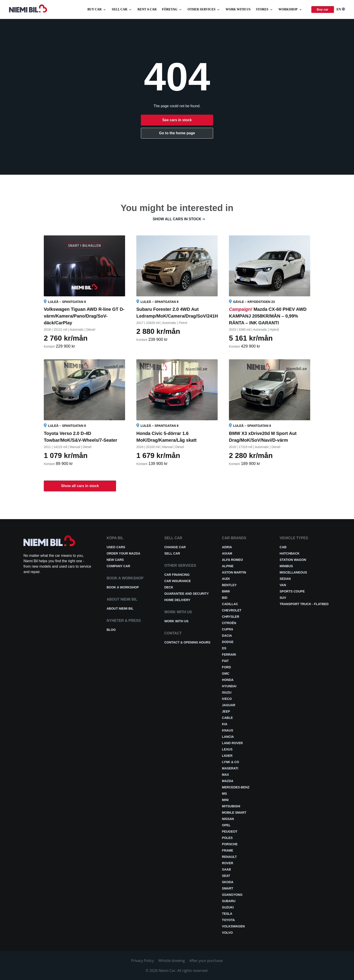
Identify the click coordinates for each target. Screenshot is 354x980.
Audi (226, 579)
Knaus (228, 730)
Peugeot (230, 831)
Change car (175, 547)
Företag (172, 10)
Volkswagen (233, 926)
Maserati (230, 768)
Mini (225, 800)
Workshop (290, 10)
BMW (226, 591)
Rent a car (147, 9)
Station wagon (293, 560)
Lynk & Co (231, 762)
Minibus (286, 566)
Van (283, 585)
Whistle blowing (172, 961)
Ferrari (229, 655)
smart (228, 888)
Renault (229, 857)
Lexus (227, 749)
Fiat (225, 661)
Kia (225, 724)
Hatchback (290, 553)
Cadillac (230, 604)
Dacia (227, 636)
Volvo (227, 933)
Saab (226, 869)
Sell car (122, 10)
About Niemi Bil (120, 608)
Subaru (229, 901)
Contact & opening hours (187, 642)
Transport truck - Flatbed (304, 604)
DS (224, 648)
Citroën (229, 623)
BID (225, 598)
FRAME (228, 850)
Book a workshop (123, 587)
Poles (227, 838)
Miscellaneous (293, 572)
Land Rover (232, 743)
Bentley (229, 585)
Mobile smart (234, 813)
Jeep (226, 711)
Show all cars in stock (177, 219)
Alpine (228, 566)
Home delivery (177, 600)
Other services (204, 10)
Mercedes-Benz (236, 787)
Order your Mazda (123, 553)
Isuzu (227, 692)
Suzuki (228, 907)
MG (225, 794)
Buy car (97, 10)
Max (225, 775)
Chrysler (231, 617)
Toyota (228, 920)
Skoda (228, 882)
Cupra (228, 629)
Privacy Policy (142, 961)
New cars (115, 560)
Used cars (116, 547)
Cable (227, 718)
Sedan (285, 579)
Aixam (227, 553)
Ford (226, 667)
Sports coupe (292, 591)
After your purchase (206, 961)
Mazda (228, 781)
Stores (265, 10)
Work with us (238, 9)
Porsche (230, 844)
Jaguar (229, 705)
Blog (111, 630)
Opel (226, 825)
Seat (226, 876)
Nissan (228, 819)
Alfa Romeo (232, 560)
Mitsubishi (231, 806)
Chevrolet (232, 610)
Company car (118, 566)
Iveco (227, 699)
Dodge (228, 642)
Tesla (227, 914)
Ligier (227, 756)
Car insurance (178, 581)
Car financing (177, 575)
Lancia (228, 737)
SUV (283, 598)
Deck (169, 587)
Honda (228, 680)
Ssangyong (232, 895)
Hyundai (229, 686)
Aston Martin (234, 572)
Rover (228, 863)
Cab (283, 547)
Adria (227, 547)
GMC (226, 673)
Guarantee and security (187, 594)
